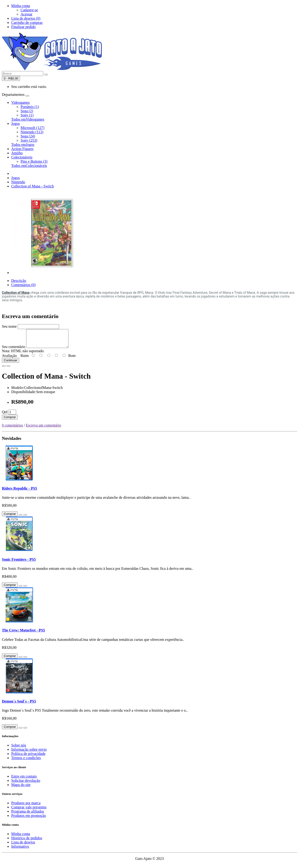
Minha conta (21, 837)
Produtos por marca (26, 806)
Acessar (27, 14)
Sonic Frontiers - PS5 (19, 563)
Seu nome (9, 326)
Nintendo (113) (32, 132)
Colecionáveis (22, 157)
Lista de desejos (23, 846)
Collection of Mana (16, 293)
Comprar (10, 421)
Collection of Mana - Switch (32, 186)
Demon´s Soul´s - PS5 (19, 705)
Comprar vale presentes (29, 811)
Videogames (20, 102)
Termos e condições (26, 761)
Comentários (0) (23, 285)
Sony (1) (27, 115)
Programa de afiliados (28, 815)
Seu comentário (14, 350)
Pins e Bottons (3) (34, 161)
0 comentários (12, 429)
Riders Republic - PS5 (20, 492)
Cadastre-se (29, 10)
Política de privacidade (28, 757)
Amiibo (17, 153)
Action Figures (22, 149)
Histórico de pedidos (27, 841)
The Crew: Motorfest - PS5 (23, 634)
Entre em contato (24, 780)
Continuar (11, 364)
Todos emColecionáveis (29, 166)
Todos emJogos (23, 145)
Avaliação (9, 359)
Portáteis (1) (30, 107)
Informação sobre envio (29, 753)
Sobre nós (19, 749)
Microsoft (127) (32, 128)
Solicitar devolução (26, 784)
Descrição (19, 281)
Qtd (5, 415)
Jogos (15, 124)
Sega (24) (28, 136)
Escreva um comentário (44, 429)
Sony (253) (29, 140)
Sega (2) (27, 111)
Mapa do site (21, 788)
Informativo (20, 850)
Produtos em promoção (28, 819)
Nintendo (18, 182)
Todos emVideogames (28, 119)
